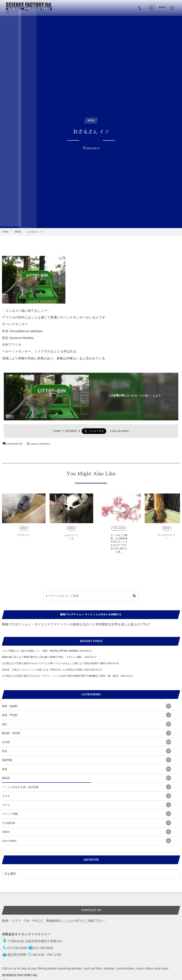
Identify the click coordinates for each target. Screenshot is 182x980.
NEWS (87, 832)
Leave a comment (40, 444)
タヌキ (87, 796)
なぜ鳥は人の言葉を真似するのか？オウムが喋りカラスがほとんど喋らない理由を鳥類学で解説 (54, 663)
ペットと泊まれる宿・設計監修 (87, 787)
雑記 (87, 724)
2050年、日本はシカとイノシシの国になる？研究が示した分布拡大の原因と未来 (45, 670)
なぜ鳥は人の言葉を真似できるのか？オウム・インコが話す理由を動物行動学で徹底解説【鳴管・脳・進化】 (61, 676)
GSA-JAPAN (119, 532)
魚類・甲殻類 (87, 715)
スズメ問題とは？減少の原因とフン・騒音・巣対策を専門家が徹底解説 (40, 651)
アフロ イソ (24, 538)
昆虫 (87, 751)
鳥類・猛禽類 (87, 706)
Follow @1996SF (119, 431)
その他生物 (87, 823)
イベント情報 (87, 814)
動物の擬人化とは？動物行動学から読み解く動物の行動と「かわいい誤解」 (43, 657)
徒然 (87, 769)
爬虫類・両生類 (87, 733)
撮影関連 (87, 760)
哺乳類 (24, 532)
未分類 (87, 742)
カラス (87, 805)
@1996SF (71, 431)
